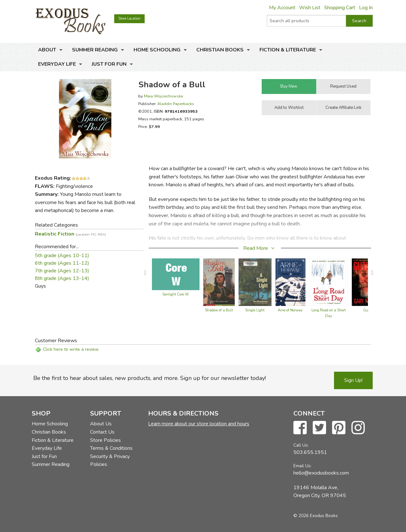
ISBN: (176, 111)
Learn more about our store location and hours (199, 424)
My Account (282, 8)
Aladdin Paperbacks (176, 104)
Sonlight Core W (176, 294)
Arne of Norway (290, 310)
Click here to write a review (71, 349)
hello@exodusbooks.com (321, 473)
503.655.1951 (310, 452)
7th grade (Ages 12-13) (62, 271)
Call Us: (301, 445)
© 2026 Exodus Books (316, 516)
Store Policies (105, 440)
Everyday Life (57, 64)
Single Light (255, 310)
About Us (101, 424)
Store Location (129, 19)
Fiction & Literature (288, 50)
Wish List (310, 8)
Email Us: (302, 466)
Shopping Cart (340, 8)
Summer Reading (95, 50)
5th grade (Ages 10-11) (62, 256)
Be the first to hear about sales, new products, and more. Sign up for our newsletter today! (150, 378)
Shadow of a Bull (219, 310)
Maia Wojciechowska (164, 96)
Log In (366, 8)
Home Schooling (157, 50)
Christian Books (220, 50)
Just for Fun (109, 64)
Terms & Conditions (111, 448)
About (47, 50)
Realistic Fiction (70, 234)
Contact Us (102, 432)
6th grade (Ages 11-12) (62, 263)
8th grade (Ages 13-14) (62, 278)
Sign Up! (353, 380)
